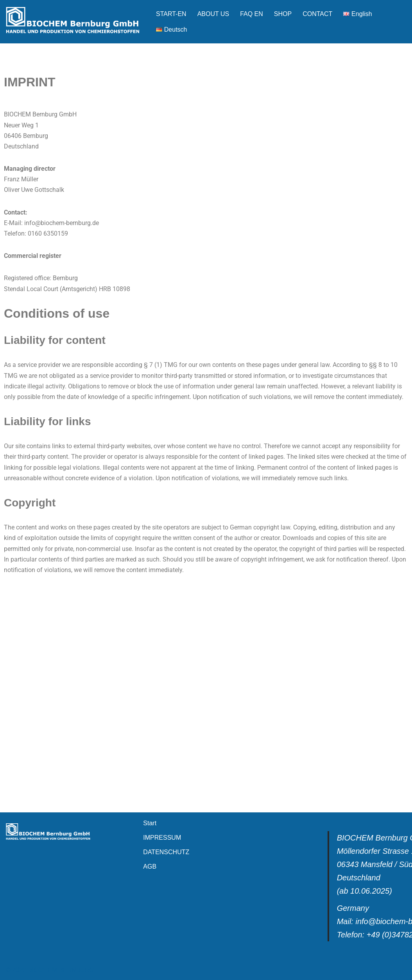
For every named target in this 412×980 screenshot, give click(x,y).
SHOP (283, 14)
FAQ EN (252, 14)
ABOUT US (213, 14)
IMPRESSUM (162, 838)
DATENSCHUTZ (166, 852)
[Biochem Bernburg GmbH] (74, 22)
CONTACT (317, 14)
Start (150, 823)
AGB (150, 866)
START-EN (171, 14)
